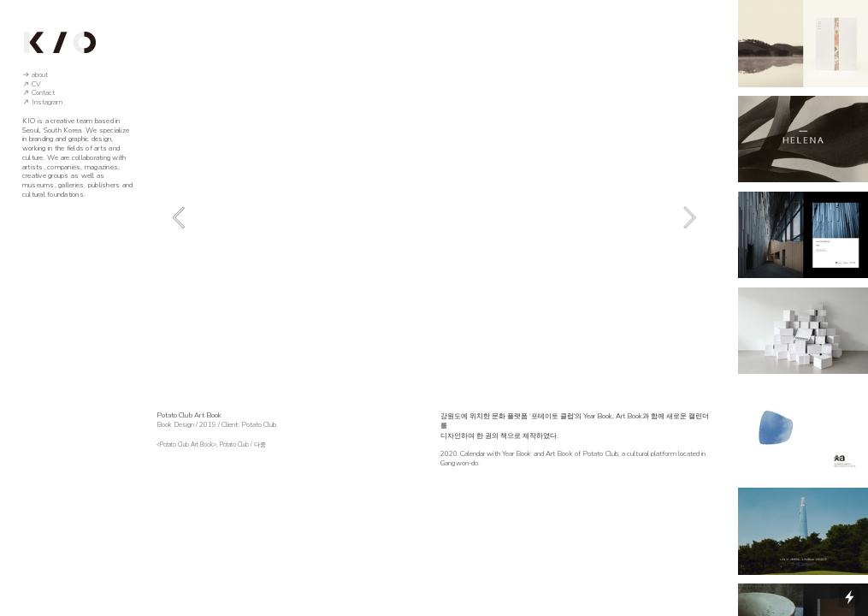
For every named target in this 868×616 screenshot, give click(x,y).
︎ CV (32, 84)
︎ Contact (38, 93)
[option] (434, 217)
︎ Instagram (42, 102)
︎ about (35, 75)
